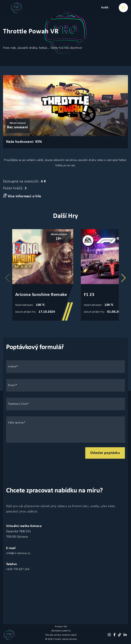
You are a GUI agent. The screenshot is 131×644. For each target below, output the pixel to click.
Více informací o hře (22, 196)
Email (12, 385)
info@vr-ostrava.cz (18, 553)
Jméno (12, 367)
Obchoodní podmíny (61, 631)
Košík (105, 8)
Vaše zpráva (16, 423)
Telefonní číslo (18, 404)
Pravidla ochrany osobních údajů (61, 635)
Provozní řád (61, 627)
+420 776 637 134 (18, 569)
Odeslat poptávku (105, 453)
